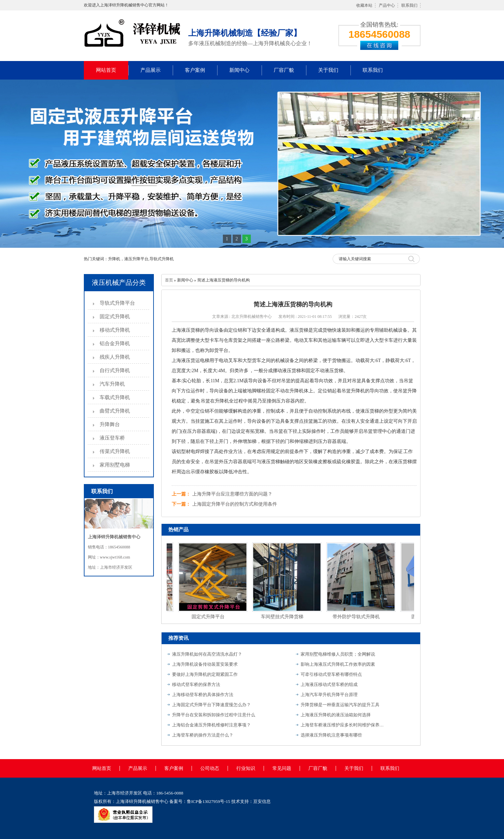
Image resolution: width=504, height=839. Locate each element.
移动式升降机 (115, 330)
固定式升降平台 (209, 617)
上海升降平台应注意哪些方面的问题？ (232, 494)
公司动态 (210, 768)
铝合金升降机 (115, 343)
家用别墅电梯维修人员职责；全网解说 (338, 654)
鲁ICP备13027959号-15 (209, 801)
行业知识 (246, 768)
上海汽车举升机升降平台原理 (329, 695)
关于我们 (328, 70)
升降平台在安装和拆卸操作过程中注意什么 (214, 715)
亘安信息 (262, 801)
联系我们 (409, 5)
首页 (169, 280)
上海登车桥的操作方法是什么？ (203, 735)
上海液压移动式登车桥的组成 (329, 684)
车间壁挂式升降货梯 (283, 617)
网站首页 (106, 70)
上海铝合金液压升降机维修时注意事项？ (211, 725)
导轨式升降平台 (117, 303)
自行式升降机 (115, 370)
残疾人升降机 (115, 357)
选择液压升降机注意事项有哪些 (331, 735)
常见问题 (282, 768)
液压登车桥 (112, 438)
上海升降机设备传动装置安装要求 (205, 664)
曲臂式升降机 (115, 411)
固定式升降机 (115, 317)
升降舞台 (110, 424)
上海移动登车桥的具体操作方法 (203, 695)
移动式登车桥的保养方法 (196, 684)
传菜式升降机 (115, 451)
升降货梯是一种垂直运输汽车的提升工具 (340, 705)
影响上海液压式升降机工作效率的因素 (338, 664)
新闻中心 (239, 70)
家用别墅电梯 (115, 465)
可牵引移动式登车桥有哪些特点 (331, 674)
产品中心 (387, 5)
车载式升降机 (115, 397)
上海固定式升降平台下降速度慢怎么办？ (211, 705)
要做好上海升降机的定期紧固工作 (205, 674)
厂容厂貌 (284, 70)
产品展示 (150, 70)
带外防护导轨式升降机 (357, 617)
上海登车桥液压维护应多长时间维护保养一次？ (343, 725)
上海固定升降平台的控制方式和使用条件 (235, 504)
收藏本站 (364, 5)
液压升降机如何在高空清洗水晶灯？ (207, 654)
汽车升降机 (112, 384)
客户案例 (195, 70)
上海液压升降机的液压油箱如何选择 (336, 715)
